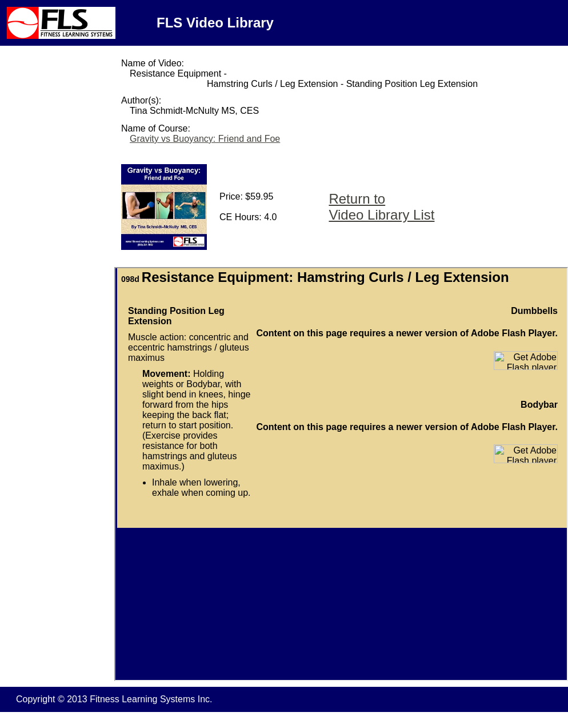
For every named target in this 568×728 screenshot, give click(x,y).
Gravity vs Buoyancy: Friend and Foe (205, 139)
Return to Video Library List (381, 207)
